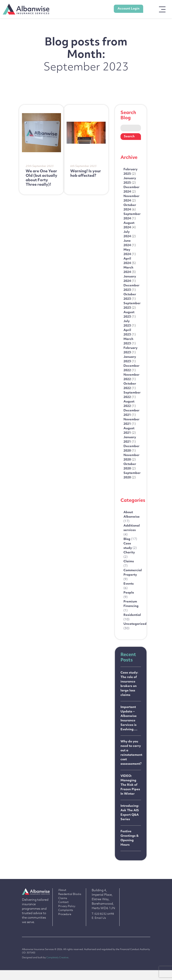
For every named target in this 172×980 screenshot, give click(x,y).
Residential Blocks (70, 904)
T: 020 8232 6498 (103, 924)
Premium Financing (131, 615)
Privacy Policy (67, 916)
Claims (63, 908)
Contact (63, 912)
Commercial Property (133, 583)
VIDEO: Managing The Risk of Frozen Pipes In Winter (130, 794)
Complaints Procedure (66, 922)
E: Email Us (99, 928)
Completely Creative (57, 968)
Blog (130, 546)
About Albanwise (132, 524)
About (62, 900)
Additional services (132, 537)
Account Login (128, 9)
